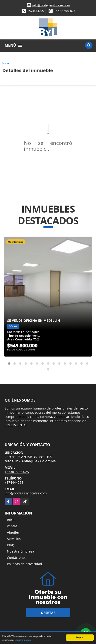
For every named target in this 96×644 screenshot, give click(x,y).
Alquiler (13, 532)
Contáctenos (17, 558)
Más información (23, 640)
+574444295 (36, 11)
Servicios (14, 539)
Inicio (6, 63)
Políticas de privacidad (25, 564)
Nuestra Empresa (21, 551)
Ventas (12, 526)
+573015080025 (65, 11)
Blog (10, 545)
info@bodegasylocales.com (51, 5)
